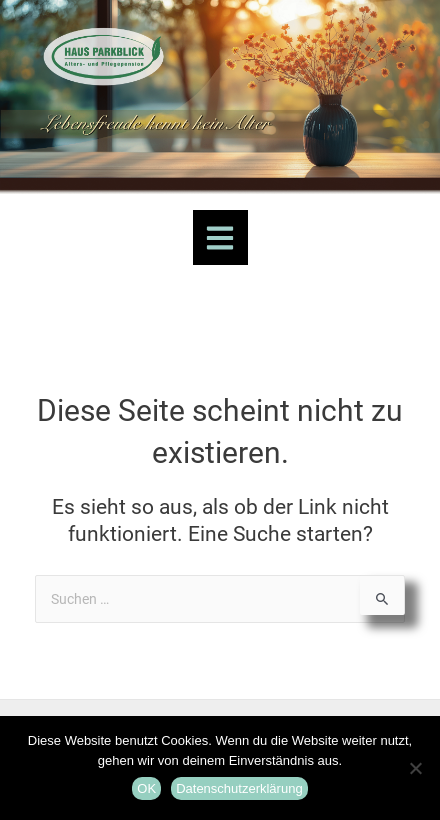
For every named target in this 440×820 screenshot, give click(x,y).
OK (146, 788)
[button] (220, 237)
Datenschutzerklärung (239, 788)
